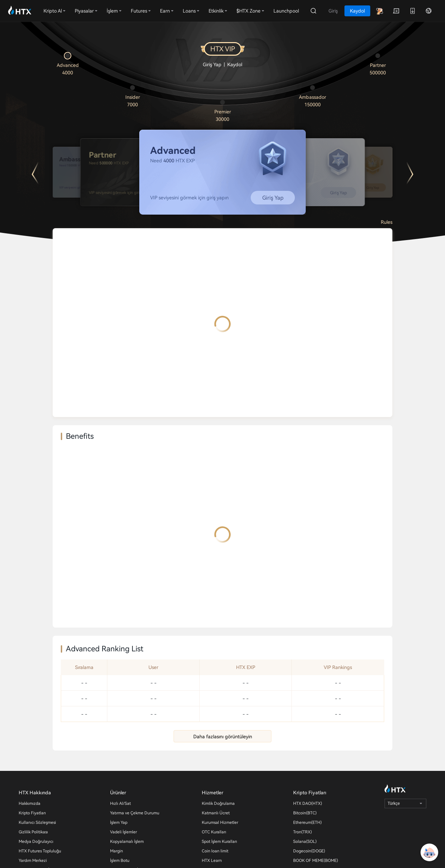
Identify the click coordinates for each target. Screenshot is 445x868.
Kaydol (235, 65)
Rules (387, 222)
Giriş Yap (212, 65)
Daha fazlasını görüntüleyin (223, 737)
